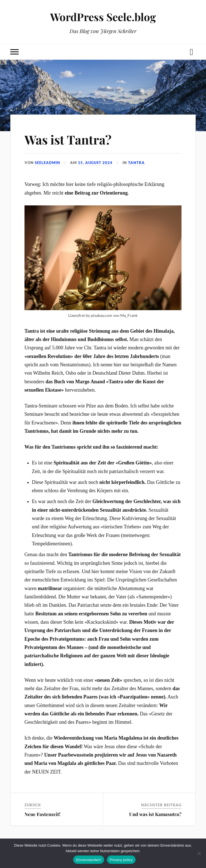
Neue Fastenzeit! (42, 814)
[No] (199, 853)
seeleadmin (47, 163)
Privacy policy (121, 860)
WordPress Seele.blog (103, 17)
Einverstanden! (89, 860)
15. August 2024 (95, 163)
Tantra (136, 163)
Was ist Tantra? (68, 139)
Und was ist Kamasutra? (155, 814)
